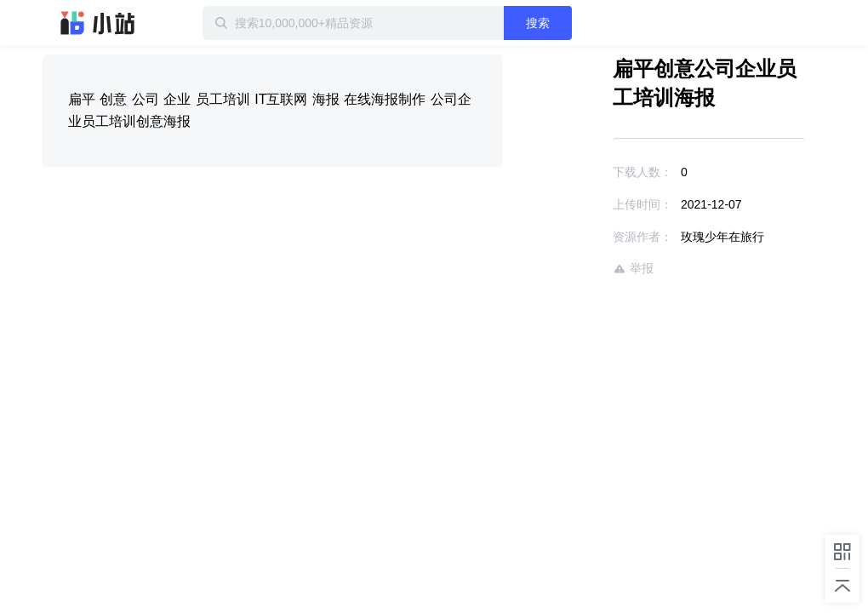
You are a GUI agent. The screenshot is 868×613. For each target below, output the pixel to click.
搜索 (538, 23)
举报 (633, 269)
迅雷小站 (98, 23)
